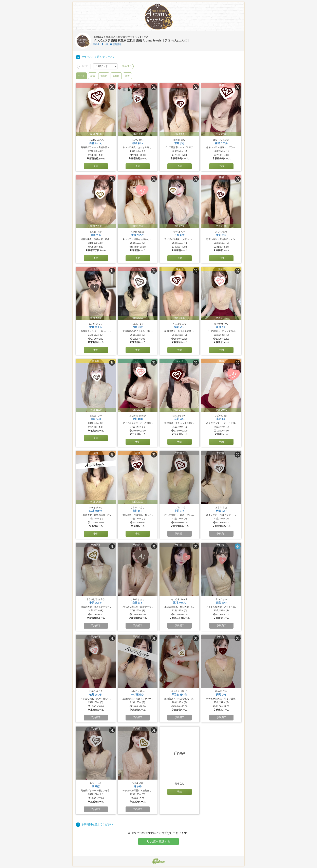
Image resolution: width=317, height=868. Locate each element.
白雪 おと (138, 603)
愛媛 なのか (138, 235)
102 (105, 44)
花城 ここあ (221, 143)
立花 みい (179, 419)
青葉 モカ (96, 235)
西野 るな (138, 327)
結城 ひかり (96, 511)
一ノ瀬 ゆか (138, 695)
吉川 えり (138, 511)
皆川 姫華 (138, 419)
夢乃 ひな (221, 695)
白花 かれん (96, 143)
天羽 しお (221, 511)
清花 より (179, 327)
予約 (96, 166)
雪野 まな (179, 143)
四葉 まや (221, 603)
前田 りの (96, 419)
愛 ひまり (221, 235)
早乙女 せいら (179, 695)
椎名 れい (138, 143)
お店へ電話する (158, 841)
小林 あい (221, 419)
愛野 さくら (96, 327)
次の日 (127, 66)
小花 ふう (179, 511)
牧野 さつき (96, 695)
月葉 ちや (179, 235)
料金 (97, 44)
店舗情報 (116, 44)
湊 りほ (96, 786)
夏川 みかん (179, 603)
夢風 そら (221, 327)
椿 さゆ (138, 786)
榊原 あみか (96, 603)
